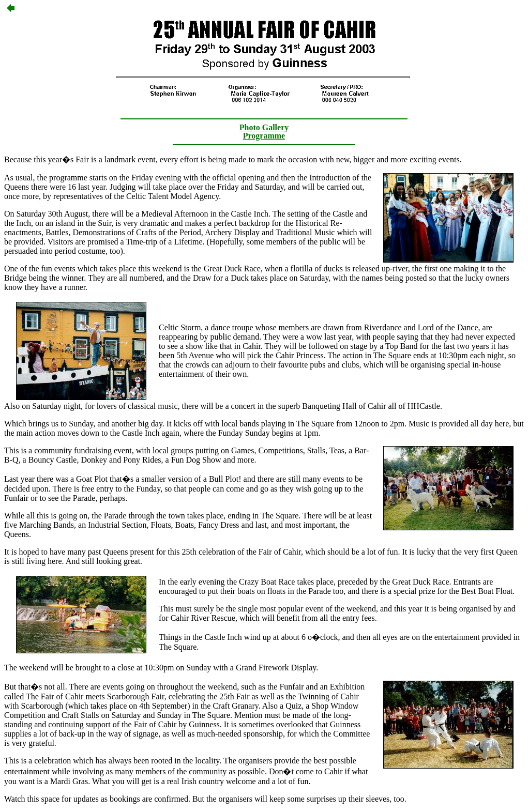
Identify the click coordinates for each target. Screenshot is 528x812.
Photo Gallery (264, 127)
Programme (264, 136)
